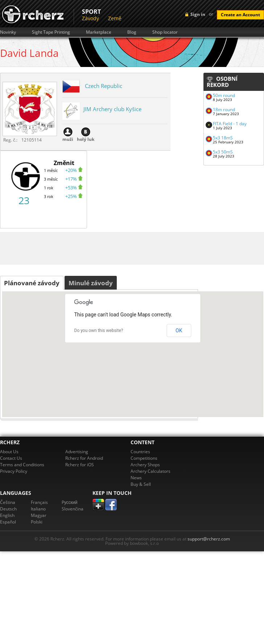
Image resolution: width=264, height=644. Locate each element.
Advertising (77, 452)
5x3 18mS (223, 138)
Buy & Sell (141, 484)
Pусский (70, 502)
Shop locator (165, 32)
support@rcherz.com (209, 539)
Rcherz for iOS (80, 465)
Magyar (39, 515)
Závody (90, 18)
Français (39, 502)
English (7, 515)
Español (8, 522)
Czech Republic (104, 86)
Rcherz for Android (84, 458)
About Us (9, 452)
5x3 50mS (223, 152)
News (136, 478)
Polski (37, 522)
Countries (140, 452)
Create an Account (240, 15)
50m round (224, 95)
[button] (133, 350)
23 (24, 201)
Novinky (8, 32)
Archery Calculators (150, 471)
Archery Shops (145, 465)
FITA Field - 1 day (230, 124)
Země (115, 18)
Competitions (144, 458)
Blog (132, 32)
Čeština (8, 502)
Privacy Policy (14, 471)
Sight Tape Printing (51, 32)
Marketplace (99, 32)
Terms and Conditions (22, 465)
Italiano (38, 509)
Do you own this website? (99, 331)
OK (179, 331)
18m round (224, 110)
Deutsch (8, 509)
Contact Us (11, 458)
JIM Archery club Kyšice (112, 109)
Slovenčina (73, 509)
